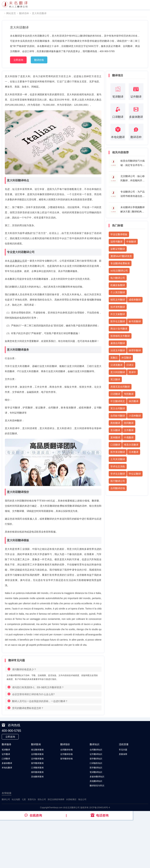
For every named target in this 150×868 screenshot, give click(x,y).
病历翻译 (134, 401)
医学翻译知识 (96, 768)
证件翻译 (6, 754)
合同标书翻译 (118, 416)
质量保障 (123, 754)
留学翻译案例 (37, 763)
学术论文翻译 (118, 474)
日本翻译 (134, 452)
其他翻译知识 (96, 781)
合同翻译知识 (96, 750)
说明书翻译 (116, 242)
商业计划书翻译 (119, 329)
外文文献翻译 (118, 314)
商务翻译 (115, 423)
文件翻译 (129, 430)
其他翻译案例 (37, 777)
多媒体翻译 (7, 763)
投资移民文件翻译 (120, 336)
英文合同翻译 (118, 408)
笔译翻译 (6, 750)
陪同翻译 (129, 423)
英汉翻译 (115, 379)
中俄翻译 (129, 437)
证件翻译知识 (96, 754)
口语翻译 (115, 445)
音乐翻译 (115, 430)
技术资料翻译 (118, 307)
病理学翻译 (135, 350)
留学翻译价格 (67, 759)
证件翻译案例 (37, 759)
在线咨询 (33, 815)
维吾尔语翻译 (131, 445)
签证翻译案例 (37, 750)
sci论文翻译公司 (119, 271)
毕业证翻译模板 (119, 234)
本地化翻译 (7, 768)
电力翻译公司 (118, 278)
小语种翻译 (135, 416)
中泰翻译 (131, 242)
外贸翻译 (126, 358)
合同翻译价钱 (118, 488)
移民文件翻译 (118, 300)
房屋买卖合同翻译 (120, 387)
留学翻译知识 (96, 759)
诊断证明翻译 (118, 249)
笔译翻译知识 (96, 772)
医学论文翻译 (118, 321)
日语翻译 (115, 394)
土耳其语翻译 (118, 459)
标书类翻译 (135, 321)
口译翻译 (6, 759)
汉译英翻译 (116, 365)
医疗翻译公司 (118, 481)
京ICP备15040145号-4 (100, 808)
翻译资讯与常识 (97, 786)
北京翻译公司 (17, 261)
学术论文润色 (118, 466)
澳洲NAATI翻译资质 (121, 256)
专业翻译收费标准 (120, 263)
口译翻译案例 (37, 768)
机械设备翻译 (118, 285)
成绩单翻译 (135, 300)
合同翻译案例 (37, 754)
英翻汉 (114, 358)
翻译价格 (39, 60)
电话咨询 (100, 815)
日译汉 (130, 365)
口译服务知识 (96, 763)
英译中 (132, 372)
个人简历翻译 (118, 292)
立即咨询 (18, 60)
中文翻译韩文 (118, 401)
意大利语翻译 (39, 13)
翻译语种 (24, 13)
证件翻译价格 (67, 754)
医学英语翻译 (118, 452)
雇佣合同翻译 (118, 343)
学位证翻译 (135, 474)
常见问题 (123, 750)
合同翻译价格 (67, 750)
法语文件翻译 (118, 350)
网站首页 (11, 13)
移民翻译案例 (37, 772)
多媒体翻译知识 (97, 777)
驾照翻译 (129, 394)
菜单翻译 (115, 437)
